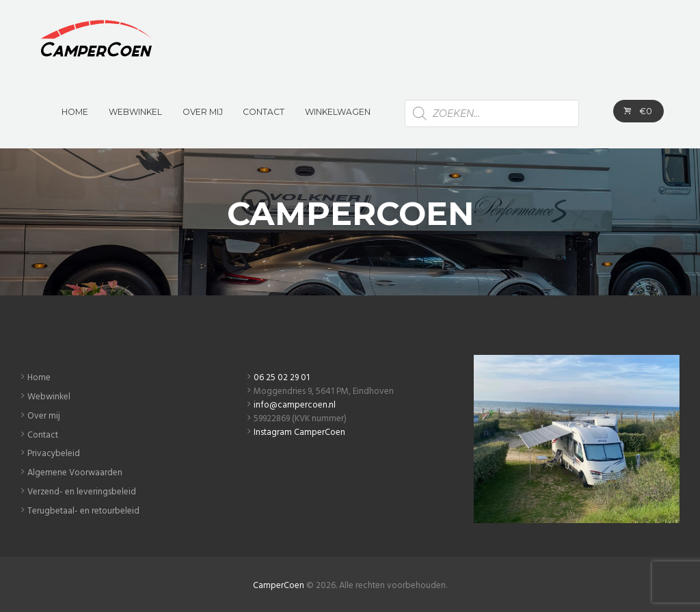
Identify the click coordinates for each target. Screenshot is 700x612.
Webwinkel (49, 397)
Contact (43, 435)
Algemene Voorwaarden (75, 473)
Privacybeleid (54, 454)
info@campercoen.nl (295, 405)
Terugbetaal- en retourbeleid (83, 511)
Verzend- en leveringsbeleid (82, 492)
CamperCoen (279, 586)
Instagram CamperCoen (299, 433)
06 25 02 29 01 (282, 378)
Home (39, 378)
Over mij (44, 416)
